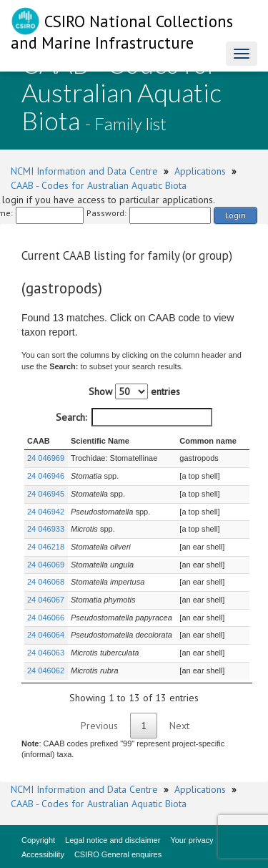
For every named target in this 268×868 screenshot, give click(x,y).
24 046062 (46, 670)
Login (235, 215)
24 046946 (46, 476)
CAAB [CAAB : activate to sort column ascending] (39, 441)
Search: (134, 417)
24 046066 (46, 618)
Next (179, 726)
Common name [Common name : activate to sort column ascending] (208, 441)
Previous (99, 726)
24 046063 (46, 653)
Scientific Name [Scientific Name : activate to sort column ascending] (100, 441)
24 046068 (46, 582)
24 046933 (46, 529)
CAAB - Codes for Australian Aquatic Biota (99, 185)
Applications (200, 171)
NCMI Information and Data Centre (84, 171)
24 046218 (46, 547)
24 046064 (46, 635)
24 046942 (46, 512)
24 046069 (46, 565)
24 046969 (46, 458)
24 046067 (46, 600)
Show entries (134, 391)
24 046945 (46, 494)
